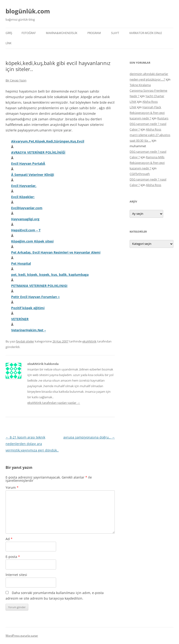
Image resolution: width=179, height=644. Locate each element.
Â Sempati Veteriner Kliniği (33, 175)
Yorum (12, 487)
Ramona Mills (155, 157)
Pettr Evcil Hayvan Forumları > (35, 297)
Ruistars (163, 118)
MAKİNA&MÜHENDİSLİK (62, 33)
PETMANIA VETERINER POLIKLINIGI (39, 286)
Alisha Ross (150, 102)
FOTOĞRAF (29, 33)
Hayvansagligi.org (25, 219)
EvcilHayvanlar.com (27, 208)
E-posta (13, 557)
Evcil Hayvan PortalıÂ (28, 163)
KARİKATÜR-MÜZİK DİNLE (146, 33)
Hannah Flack (152, 107)
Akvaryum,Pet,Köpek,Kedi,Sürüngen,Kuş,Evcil (48, 141)
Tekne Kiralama (140, 85)
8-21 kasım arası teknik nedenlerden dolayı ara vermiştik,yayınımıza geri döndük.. (32, 444)
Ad (9, 539)
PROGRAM (94, 33)
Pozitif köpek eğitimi (28, 308)
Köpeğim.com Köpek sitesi (32, 241)
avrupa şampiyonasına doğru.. (89, 437)
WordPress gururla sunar (22, 636)
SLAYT (115, 33)
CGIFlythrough (140, 174)
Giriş (9, 33)
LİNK (8, 43)
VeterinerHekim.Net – (29, 330)
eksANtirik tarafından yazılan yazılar (54, 403)
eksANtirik (89, 341)
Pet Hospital (21, 263)
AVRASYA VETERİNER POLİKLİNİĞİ (38, 152)
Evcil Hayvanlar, (24, 186)
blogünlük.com (28, 11)
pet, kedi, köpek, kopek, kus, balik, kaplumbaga (50, 275)
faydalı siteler (25, 341)
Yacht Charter (155, 96)
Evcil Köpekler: (23, 197)
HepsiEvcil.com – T (26, 230)
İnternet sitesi (16, 575)
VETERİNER (20, 319)
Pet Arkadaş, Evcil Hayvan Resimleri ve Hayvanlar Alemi (56, 252)
